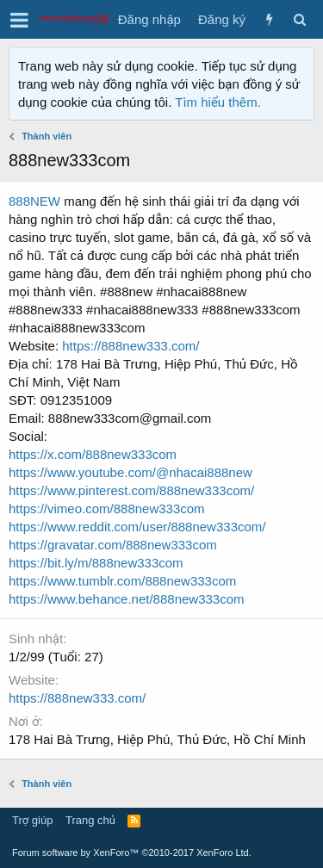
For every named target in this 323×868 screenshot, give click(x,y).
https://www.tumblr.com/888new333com (122, 581)
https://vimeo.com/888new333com (107, 508)
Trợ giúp (32, 820)
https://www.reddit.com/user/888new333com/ (137, 527)
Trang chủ (90, 820)
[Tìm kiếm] (299, 19)
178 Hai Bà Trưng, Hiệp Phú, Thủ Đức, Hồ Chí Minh (157, 739)
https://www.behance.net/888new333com (127, 599)
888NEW (34, 201)
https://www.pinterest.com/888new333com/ (131, 490)
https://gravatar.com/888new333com (113, 545)
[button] (19, 20)
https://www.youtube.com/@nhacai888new (130, 472)
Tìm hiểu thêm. (218, 102)
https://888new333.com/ (130, 346)
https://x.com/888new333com (93, 454)
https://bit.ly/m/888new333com (96, 563)
